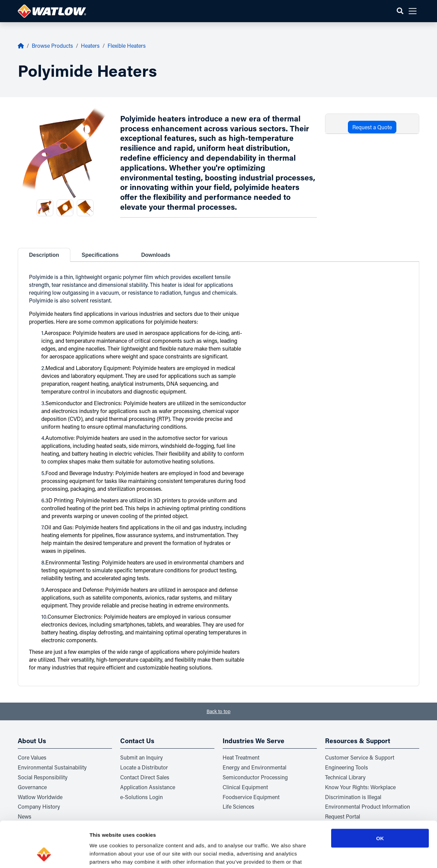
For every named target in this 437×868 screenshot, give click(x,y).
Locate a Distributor (144, 767)
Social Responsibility (43, 777)
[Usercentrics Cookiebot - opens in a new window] (44, 855)
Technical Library (345, 777)
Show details (358, 855)
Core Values (32, 757)
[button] (400, 11)
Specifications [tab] (100, 255)
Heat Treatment (241, 757)
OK (380, 795)
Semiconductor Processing (255, 777)
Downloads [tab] (156, 255)
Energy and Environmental (255, 767)
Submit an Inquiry (142, 757)
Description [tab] (44, 255)
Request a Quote (372, 127)
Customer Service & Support (360, 757)
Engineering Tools (347, 767)
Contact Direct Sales (145, 777)
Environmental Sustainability (52, 767)
